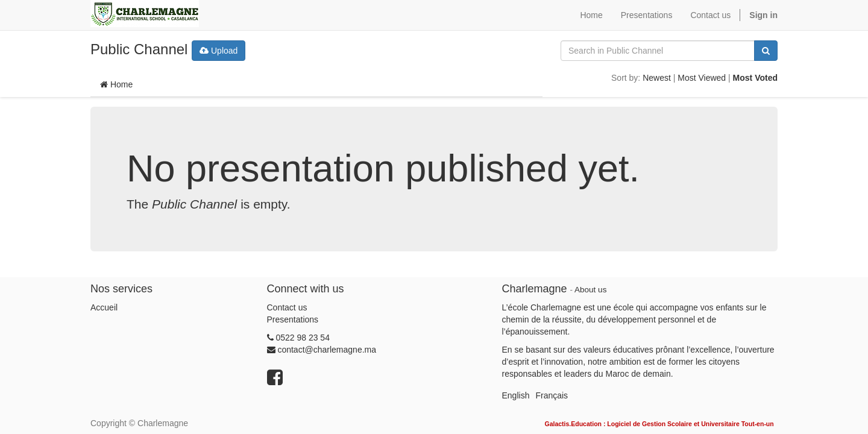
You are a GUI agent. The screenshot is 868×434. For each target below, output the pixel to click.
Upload (219, 51)
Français (552, 395)
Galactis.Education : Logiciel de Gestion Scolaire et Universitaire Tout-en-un (659, 424)
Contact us (287, 307)
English (516, 395)
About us (590, 290)
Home (116, 84)
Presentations (293, 319)
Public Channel (139, 49)
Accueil (104, 307)
